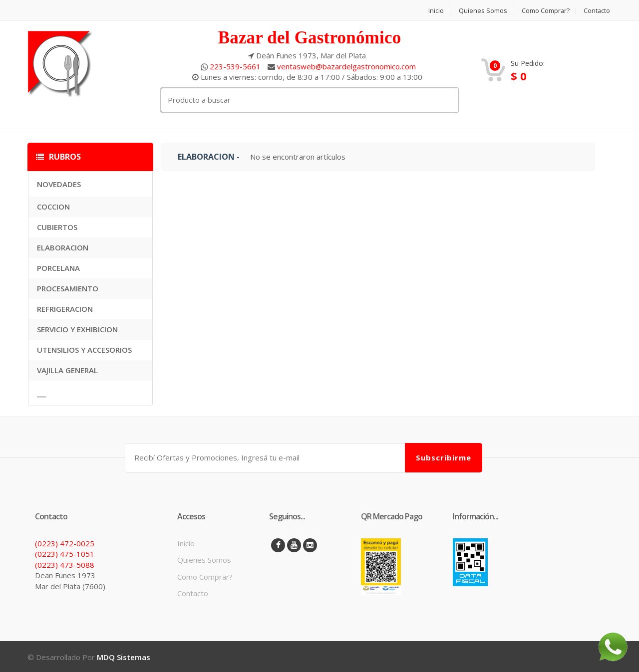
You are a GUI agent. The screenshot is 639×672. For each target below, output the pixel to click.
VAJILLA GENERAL (67, 370)
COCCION (53, 207)
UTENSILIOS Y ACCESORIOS (84, 350)
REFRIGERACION (65, 309)
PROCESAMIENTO (68, 288)
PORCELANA (58, 268)
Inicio (434, 11)
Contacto (598, 11)
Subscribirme (444, 457)
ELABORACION (63, 247)
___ (41, 393)
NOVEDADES (59, 184)
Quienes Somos (481, 11)
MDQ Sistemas (124, 656)
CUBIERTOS (57, 227)
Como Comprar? (545, 11)
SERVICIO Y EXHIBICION (77, 329)
